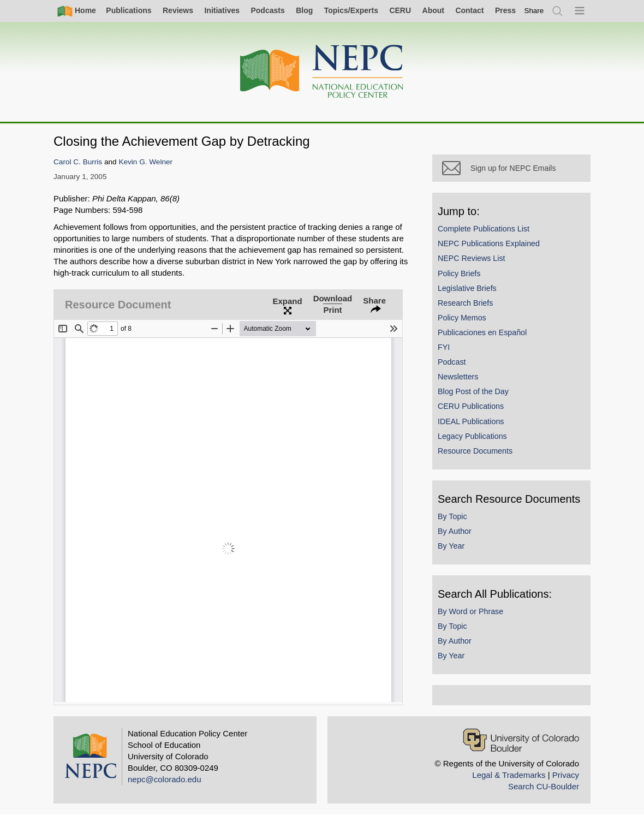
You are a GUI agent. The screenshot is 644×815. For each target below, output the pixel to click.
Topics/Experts (351, 10)
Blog (304, 10)
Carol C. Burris (78, 162)
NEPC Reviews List (472, 258)
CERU (400, 10)
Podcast (452, 362)
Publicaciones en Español (482, 332)
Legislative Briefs (467, 288)
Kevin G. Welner (145, 162)
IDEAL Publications (471, 421)
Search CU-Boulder (544, 786)
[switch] (534, 11)
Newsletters (458, 377)
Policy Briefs (459, 273)
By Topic (452, 516)
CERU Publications (471, 406)
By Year (451, 546)
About (433, 10)
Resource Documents (475, 451)
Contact (469, 10)
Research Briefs (465, 303)
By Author (455, 531)
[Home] (322, 72)
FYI (444, 347)
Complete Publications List (484, 229)
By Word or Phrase (470, 611)
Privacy (566, 775)
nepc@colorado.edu (165, 779)
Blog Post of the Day (473, 391)
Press (505, 10)
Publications (129, 10)
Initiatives (222, 10)
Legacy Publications (472, 436)
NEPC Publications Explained (489, 243)
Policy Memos (462, 318)
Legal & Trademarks (509, 775)
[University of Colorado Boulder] (521, 740)
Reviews (178, 10)
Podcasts (267, 10)
